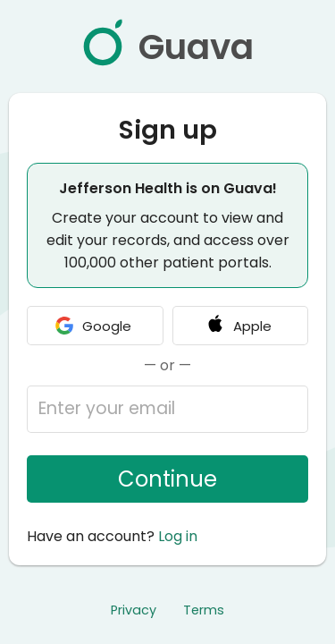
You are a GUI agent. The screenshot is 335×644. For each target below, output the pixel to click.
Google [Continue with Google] (92, 326)
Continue (167, 479)
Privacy (134, 610)
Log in (178, 536)
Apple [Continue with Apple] (238, 326)
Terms (204, 610)
